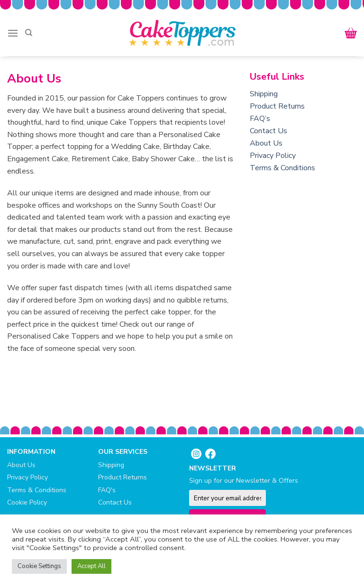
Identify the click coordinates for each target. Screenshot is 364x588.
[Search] (29, 33)
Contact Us (268, 131)
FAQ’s (260, 119)
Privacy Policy (273, 156)
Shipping (264, 94)
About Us (266, 143)
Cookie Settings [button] (39, 566)
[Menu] (13, 33)
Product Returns (277, 106)
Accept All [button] (91, 566)
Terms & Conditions (282, 168)
